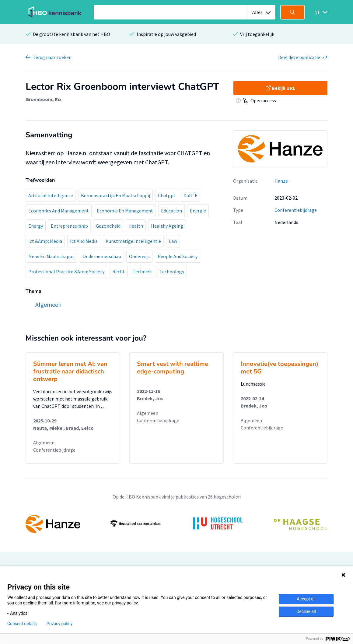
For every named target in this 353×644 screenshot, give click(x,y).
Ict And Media (84, 241)
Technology (172, 271)
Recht (119, 271)
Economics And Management (59, 211)
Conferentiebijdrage (296, 210)
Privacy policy (59, 624)
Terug (52, 57)
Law (173, 241)
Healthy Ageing (167, 226)
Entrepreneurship (69, 226)
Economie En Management (125, 211)
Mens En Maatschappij (51, 256)
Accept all (306, 599)
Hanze (281, 181)
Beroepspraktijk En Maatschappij (115, 195)
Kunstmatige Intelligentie (133, 241)
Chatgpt (167, 195)
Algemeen (44, 443)
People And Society (178, 256)
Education (171, 211)
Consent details (22, 624)
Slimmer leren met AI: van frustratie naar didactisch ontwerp (70, 371)
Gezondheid (108, 226)
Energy (36, 226)
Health (136, 226)
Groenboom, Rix (44, 99)
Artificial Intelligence (51, 195)
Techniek (142, 271)
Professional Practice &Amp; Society (66, 271)
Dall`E (190, 195)
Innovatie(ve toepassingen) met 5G (280, 368)
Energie (198, 211)
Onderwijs (139, 256)
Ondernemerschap (102, 256)
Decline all (306, 611)
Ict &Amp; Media (45, 241)
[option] (177, 524)
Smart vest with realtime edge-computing (173, 368)
